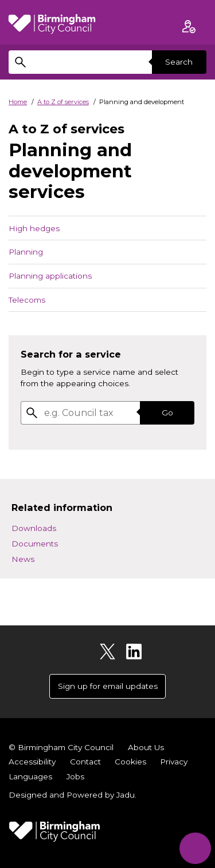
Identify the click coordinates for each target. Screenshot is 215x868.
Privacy (174, 762)
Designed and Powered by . (73, 795)
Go (167, 413)
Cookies (130, 762)
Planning (26, 252)
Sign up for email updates (108, 686)
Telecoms (27, 300)
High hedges (34, 228)
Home (18, 102)
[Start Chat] (195, 848)
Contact (85, 762)
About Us (146, 747)
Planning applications (50, 276)
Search (179, 62)
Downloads (34, 528)
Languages (30, 776)
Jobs (75, 776)
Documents (35, 544)
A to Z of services (63, 102)
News (23, 559)
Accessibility (32, 762)
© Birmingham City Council (61, 747)
